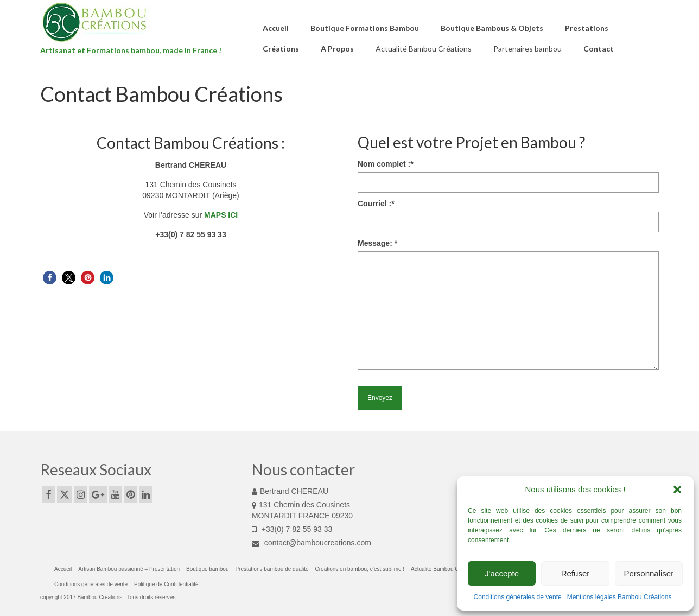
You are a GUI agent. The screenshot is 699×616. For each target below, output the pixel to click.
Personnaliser (649, 573)
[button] (677, 490)
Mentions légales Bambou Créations (619, 597)
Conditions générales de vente (518, 597)
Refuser (576, 573)
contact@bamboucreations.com (312, 543)
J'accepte (502, 573)
